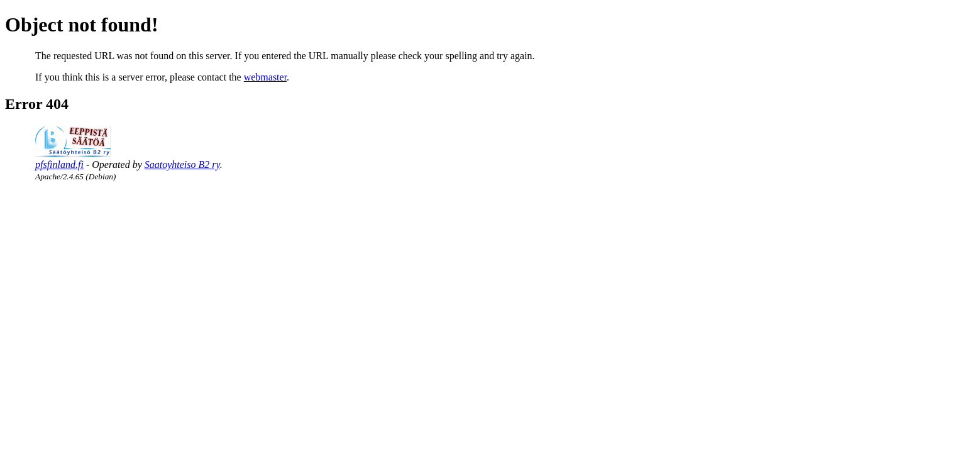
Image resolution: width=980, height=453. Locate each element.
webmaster (265, 77)
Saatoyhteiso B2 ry (182, 165)
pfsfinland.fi (59, 165)
